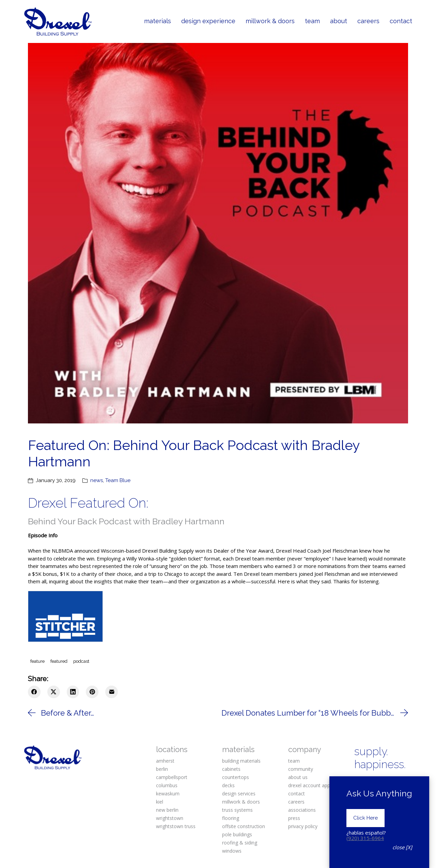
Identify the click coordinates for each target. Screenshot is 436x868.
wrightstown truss (176, 826)
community (301, 769)
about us (298, 777)
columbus (167, 785)
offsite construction (244, 826)
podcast (81, 661)
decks (228, 785)
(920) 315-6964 (365, 846)
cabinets (231, 769)
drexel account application (317, 785)
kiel (160, 802)
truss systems (237, 810)
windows (232, 851)
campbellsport (172, 777)
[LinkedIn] (73, 692)
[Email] (112, 692)
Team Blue (118, 480)
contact (297, 794)
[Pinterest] (92, 692)
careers (296, 802)
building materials (241, 761)
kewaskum (168, 794)
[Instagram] (381, 782)
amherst (165, 761)
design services (239, 794)
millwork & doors (241, 802)
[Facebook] (34, 692)
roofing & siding (240, 843)
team (294, 761)
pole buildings (237, 834)
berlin (162, 769)
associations (302, 810)
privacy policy (303, 826)
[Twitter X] (54, 692)
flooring (231, 818)
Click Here (365, 826)
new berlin (167, 810)
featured (59, 661)
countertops (236, 777)
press (294, 818)
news (97, 480)
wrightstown (170, 818)
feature (37, 661)
